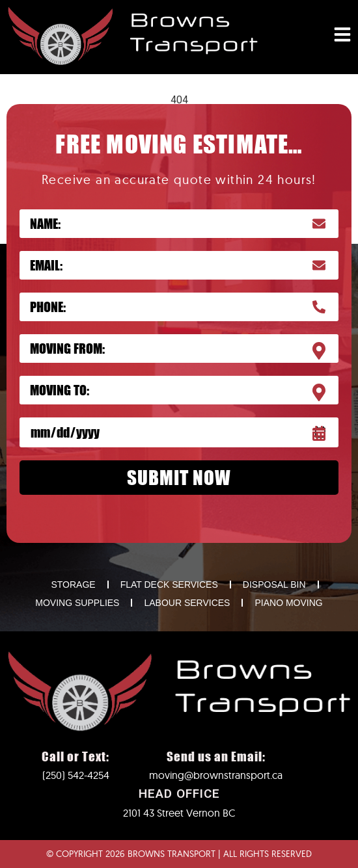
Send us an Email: (216, 756)
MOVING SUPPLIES (77, 603)
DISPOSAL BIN (274, 585)
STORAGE (73, 585)
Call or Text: (76, 756)
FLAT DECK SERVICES (169, 585)
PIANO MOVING (288, 603)
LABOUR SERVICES (187, 603)
